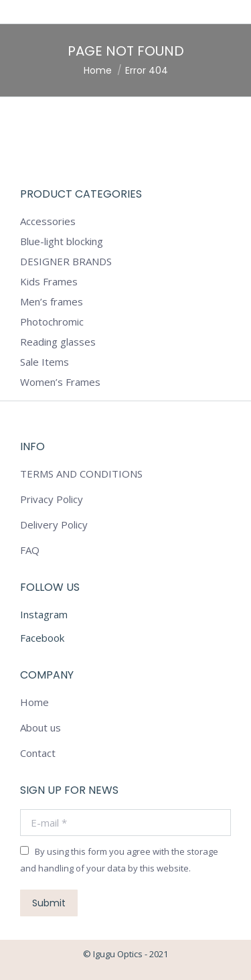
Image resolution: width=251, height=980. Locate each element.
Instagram (44, 614)
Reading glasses (58, 342)
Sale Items (45, 362)
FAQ (30, 550)
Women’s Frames (60, 382)
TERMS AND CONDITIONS (81, 474)
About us (40, 727)
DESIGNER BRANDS (66, 261)
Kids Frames (49, 281)
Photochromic (52, 322)
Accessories (48, 221)
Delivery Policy (54, 524)
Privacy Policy (52, 499)
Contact (38, 753)
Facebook (42, 638)
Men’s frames (52, 301)
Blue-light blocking (62, 241)
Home (34, 702)
